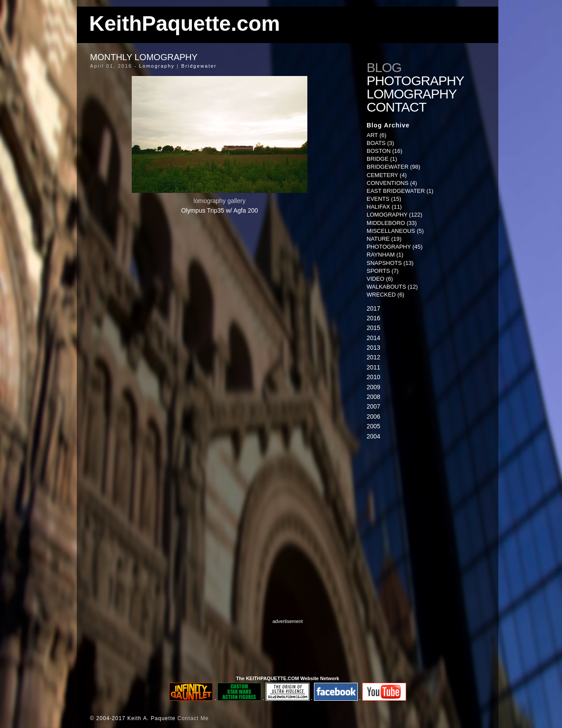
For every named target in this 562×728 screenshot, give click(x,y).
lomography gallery (220, 201)
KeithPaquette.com (185, 24)
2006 (373, 417)
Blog (384, 68)
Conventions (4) (392, 183)
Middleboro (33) (392, 223)
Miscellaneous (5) (395, 231)
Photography (415, 81)
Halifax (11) (384, 207)
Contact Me (193, 718)
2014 (373, 338)
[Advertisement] (421, 516)
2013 (373, 348)
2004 (373, 436)
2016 (373, 318)
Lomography (157, 66)
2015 (373, 328)
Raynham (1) (385, 255)
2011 (373, 367)
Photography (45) (394, 247)
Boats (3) (380, 143)
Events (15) (384, 199)
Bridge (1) (382, 159)
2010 (373, 377)
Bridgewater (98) (393, 167)
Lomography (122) (394, 215)
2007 (373, 406)
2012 (373, 357)
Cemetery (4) (387, 175)
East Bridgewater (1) (400, 191)
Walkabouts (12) (392, 287)
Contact (397, 107)
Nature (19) (384, 239)
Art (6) (376, 135)
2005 (373, 426)
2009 (373, 387)
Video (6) (380, 279)
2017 (373, 308)
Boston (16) (384, 151)
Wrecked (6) (385, 295)
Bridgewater (199, 66)
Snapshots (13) (390, 263)
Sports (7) (383, 271)
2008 (373, 397)
